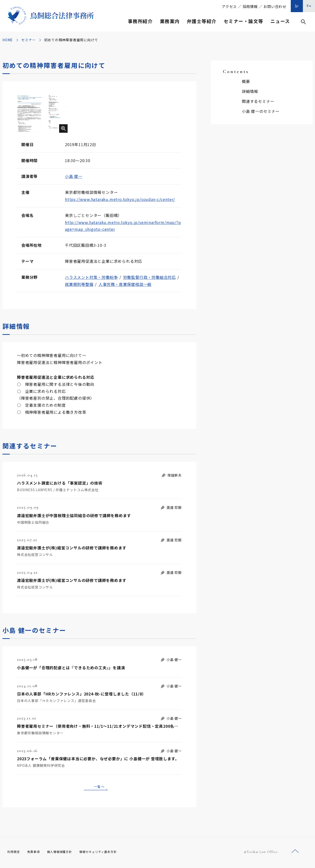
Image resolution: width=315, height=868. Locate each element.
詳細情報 (250, 91)
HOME (8, 40)
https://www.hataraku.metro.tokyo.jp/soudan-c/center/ (120, 199)
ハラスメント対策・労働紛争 (91, 277)
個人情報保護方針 (66, 853)
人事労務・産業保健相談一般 (125, 284)
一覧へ (99, 787)
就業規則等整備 (79, 284)
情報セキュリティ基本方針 (110, 853)
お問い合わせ (275, 6)
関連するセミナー (258, 101)
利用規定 (15, 853)
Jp (297, 6)
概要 (246, 81)
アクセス (229, 6)
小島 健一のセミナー (261, 111)
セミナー (28, 40)
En (309, 6)
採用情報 (250, 6)
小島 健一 (74, 176)
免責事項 (36, 853)
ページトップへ (295, 853)
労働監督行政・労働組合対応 (150, 277)
